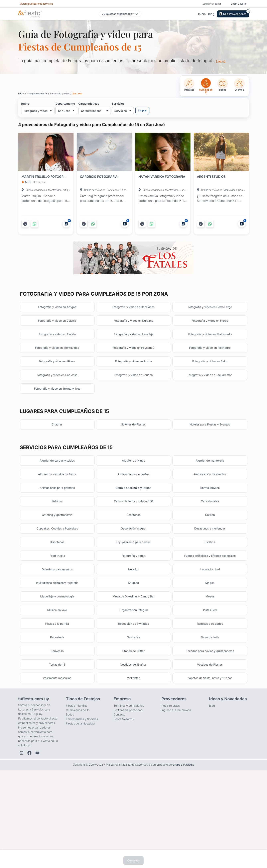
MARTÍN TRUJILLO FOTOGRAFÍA (45, 177)
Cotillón (210, 571)
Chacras (57, 472)
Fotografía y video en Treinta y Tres (57, 434)
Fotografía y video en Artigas (57, 341)
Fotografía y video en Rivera (57, 403)
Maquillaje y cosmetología (57, 664)
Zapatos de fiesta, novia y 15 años (210, 757)
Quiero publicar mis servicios (36, 4)
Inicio (202, 14)
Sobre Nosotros (124, 799)
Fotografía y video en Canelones (133, 341)
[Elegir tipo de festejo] (120, 14)
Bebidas (57, 556)
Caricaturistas (210, 556)
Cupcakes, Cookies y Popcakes (57, 587)
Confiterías (133, 571)
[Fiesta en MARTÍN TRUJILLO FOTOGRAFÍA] (46, 153)
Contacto (119, 795)
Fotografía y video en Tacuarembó (210, 419)
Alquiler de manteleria (210, 510)
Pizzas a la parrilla (57, 695)
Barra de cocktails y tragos (133, 541)
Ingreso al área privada (176, 790)
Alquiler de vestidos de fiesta (57, 525)
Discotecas (57, 603)
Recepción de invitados (133, 695)
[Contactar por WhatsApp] (34, 224)
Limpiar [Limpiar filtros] (142, 111)
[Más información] (25, 224)
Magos (210, 649)
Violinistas (133, 757)
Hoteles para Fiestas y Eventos (210, 472)
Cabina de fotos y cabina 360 (133, 556)
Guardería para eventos (57, 633)
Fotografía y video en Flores (210, 357)
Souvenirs (57, 726)
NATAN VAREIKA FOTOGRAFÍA (162, 177)
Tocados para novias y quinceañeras (210, 726)
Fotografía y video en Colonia (57, 357)
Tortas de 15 (57, 742)
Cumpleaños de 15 (78, 790)
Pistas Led (210, 680)
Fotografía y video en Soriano (133, 419)
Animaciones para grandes (57, 541)
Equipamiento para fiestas (133, 603)
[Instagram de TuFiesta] (21, 833)
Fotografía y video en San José (57, 419)
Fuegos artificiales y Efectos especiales (210, 618)
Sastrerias (133, 711)
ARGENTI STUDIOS (211, 177)
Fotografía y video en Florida (57, 372)
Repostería (57, 711)
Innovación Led (210, 633)
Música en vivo (57, 680)
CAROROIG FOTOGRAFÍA (99, 177)
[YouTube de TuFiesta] (37, 833)
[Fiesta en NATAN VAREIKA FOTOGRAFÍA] (163, 153)
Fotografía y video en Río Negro (210, 388)
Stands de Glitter (133, 726)
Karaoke (133, 649)
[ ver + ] (222, 61)
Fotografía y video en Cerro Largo (210, 341)
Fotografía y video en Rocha (133, 403)
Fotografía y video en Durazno (133, 357)
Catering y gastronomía (57, 571)
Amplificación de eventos (210, 525)
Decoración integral (133, 587)
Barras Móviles (210, 541)
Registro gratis (171, 786)
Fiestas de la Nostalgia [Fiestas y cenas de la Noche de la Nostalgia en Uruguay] (80, 804)
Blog (211, 14)
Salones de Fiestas (133, 472)
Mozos (210, 664)
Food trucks (57, 618)
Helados (133, 633)
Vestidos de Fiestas (210, 742)
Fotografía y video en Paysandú (133, 388)
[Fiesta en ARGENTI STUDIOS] (221, 153)
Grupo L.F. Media (183, 845)
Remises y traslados (210, 695)
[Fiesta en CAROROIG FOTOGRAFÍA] (104, 153)
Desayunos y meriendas (210, 587)
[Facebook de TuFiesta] (29, 833)
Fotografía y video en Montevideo (57, 388)
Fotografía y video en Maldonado (210, 372)
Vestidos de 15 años (133, 742)
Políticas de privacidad (128, 790)
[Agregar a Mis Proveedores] (66, 224)
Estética (210, 603)
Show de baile (210, 711)
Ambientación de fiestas (133, 525)
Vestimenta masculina (57, 757)
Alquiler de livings (133, 510)
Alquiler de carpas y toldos (57, 510)
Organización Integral (133, 680)
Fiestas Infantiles (77, 786)
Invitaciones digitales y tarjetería (57, 649)
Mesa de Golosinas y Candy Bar (133, 664)
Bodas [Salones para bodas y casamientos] (70, 795)
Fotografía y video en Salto (210, 403)
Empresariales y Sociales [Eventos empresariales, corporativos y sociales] (82, 799)
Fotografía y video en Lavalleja (133, 372)
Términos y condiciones (129, 786)
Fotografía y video (133, 618)
